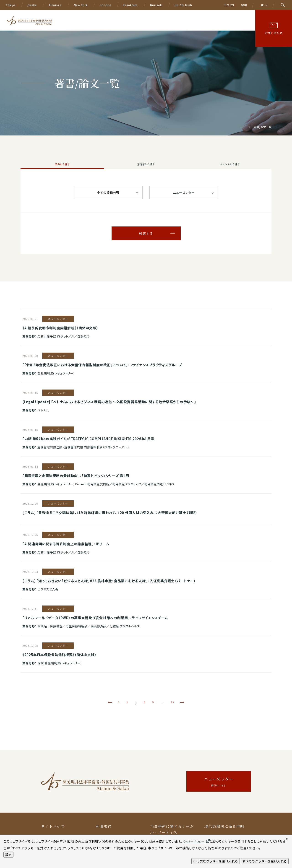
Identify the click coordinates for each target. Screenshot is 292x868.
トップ (241, 127)
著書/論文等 (231, 15)
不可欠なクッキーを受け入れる (216, 861)
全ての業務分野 (108, 202)
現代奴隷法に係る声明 (224, 790)
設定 (8, 855)
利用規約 (103, 790)
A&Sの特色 (112, 15)
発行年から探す (146, 169)
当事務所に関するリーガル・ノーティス (172, 793)
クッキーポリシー (111, 814)
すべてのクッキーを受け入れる (265, 861)
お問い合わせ (274, 29)
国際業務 (153, 15)
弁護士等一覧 (175, 15)
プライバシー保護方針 (61, 814)
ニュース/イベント (204, 15)
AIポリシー (160, 814)
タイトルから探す (230, 169)
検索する (146, 243)
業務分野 (133, 15)
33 (173, 667)
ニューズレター (219, 746)
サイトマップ (53, 790)
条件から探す (62, 169)
